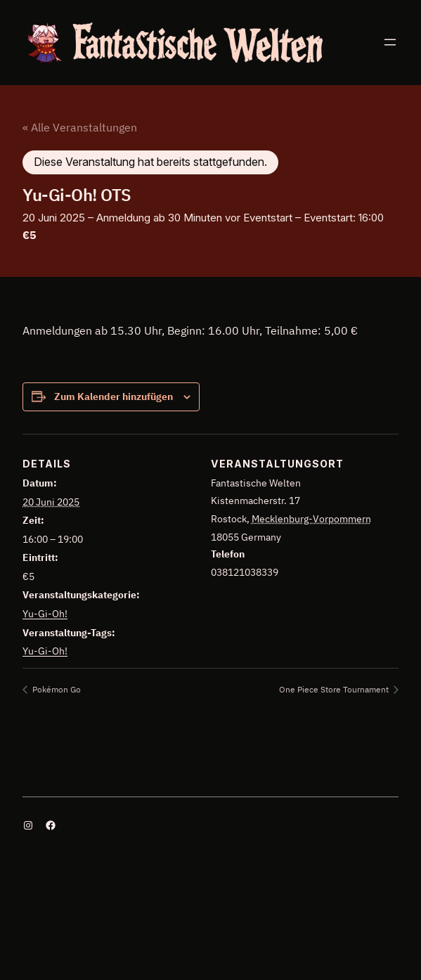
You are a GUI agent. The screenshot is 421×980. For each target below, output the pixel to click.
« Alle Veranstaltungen (80, 127)
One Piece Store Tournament (335, 689)
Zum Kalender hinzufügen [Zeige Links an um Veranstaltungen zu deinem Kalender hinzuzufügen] (114, 396)
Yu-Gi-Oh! (45, 614)
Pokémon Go (56, 689)
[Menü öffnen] (390, 42)
